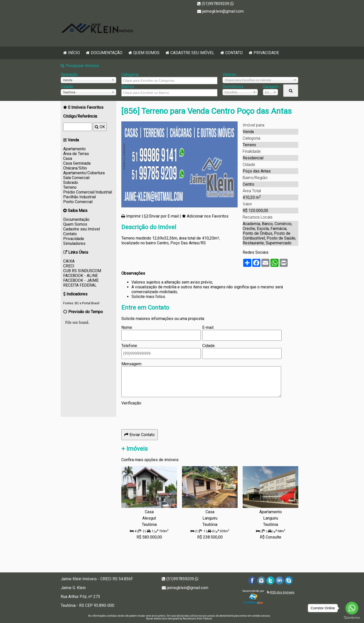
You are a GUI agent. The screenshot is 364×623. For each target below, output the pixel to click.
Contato (234, 53)
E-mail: (208, 327)
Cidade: (67, 87)
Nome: (127, 327)
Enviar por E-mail (164, 216)
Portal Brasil (91, 303)
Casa (68, 158)
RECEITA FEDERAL (80, 285)
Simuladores (74, 243)
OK (100, 127)
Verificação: (132, 403)
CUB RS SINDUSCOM (82, 271)
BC (77, 303)
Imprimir (133, 216)
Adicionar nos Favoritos (208, 216)
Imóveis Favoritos (86, 107)
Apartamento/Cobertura (84, 173)
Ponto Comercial (78, 202)
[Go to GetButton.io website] (352, 618)
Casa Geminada (77, 163)
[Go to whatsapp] (352, 608)
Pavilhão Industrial (79, 197)
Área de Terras (76, 154)
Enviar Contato (140, 435)
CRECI (69, 266)
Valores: (230, 74)
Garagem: (270, 87)
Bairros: (128, 87)
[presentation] (160, 415)
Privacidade (266, 53)
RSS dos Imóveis (282, 592)
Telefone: (130, 346)
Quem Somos (146, 53)
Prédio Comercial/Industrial (88, 192)
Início (74, 53)
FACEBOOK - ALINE (81, 276)
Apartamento (74, 149)
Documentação (107, 53)
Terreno (70, 187)
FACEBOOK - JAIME (81, 280)
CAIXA (69, 261)
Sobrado (71, 182)
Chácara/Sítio (75, 168)
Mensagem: (132, 364)
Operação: (70, 74)
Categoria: (130, 74)
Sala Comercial (76, 178)
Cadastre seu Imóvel (192, 53)
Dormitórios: (233, 87)
